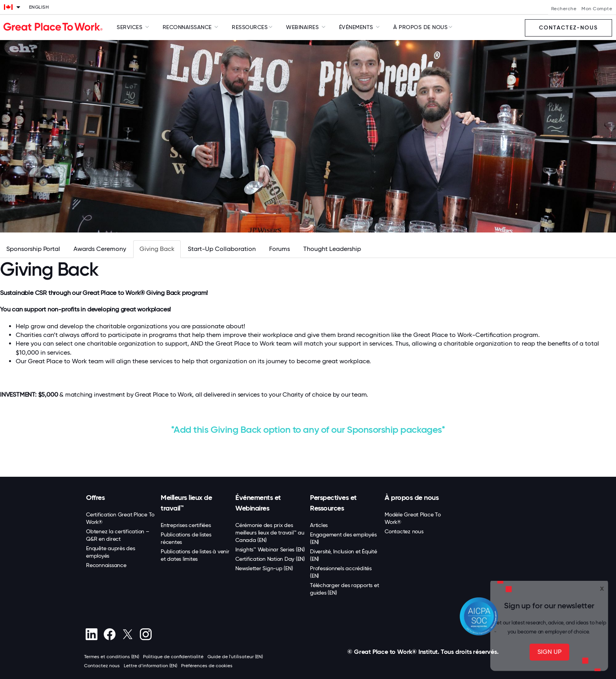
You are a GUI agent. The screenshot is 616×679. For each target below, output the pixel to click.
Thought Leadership (332, 249)
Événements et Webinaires (258, 503)
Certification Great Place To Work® (120, 518)
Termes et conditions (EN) (112, 657)
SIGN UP (549, 652)
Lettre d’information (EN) (150, 666)
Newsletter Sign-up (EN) (264, 568)
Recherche (564, 9)
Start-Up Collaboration (222, 249)
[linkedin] (91, 634)
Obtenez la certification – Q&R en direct (118, 535)
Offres (95, 498)
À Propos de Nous (420, 27)
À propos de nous (412, 498)
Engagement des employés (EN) (343, 538)
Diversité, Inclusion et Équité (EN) (344, 555)
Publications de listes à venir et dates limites (195, 555)
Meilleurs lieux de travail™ (186, 503)
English (39, 7)
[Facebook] (109, 634)
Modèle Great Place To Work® (413, 518)
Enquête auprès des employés (111, 552)
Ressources (250, 27)
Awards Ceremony (100, 249)
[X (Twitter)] (127, 634)
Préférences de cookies (207, 666)
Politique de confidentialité (173, 657)
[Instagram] (146, 634)
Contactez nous (404, 531)
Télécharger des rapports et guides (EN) (344, 589)
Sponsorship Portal (33, 249)
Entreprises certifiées (186, 525)
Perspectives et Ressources (333, 503)
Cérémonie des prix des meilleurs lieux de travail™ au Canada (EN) (270, 533)
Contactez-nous (568, 28)
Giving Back (157, 249)
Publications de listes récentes (186, 538)
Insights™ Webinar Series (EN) (270, 549)
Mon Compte (597, 9)
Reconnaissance (106, 565)
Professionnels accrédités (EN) (341, 572)
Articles (319, 525)
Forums (280, 249)
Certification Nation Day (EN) (270, 559)
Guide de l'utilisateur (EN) (235, 657)
